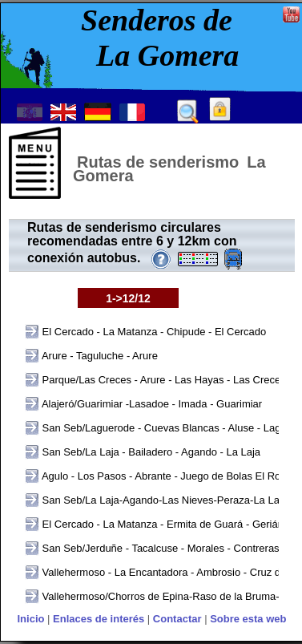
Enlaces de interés (99, 619)
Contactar (177, 619)
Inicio (30, 619)
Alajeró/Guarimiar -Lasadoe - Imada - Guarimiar (151, 404)
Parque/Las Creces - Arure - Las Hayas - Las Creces (163, 380)
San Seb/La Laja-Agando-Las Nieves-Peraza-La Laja (163, 500)
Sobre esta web (248, 619)
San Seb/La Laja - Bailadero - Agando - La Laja (150, 452)
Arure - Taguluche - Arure (99, 356)
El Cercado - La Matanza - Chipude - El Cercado (153, 332)
